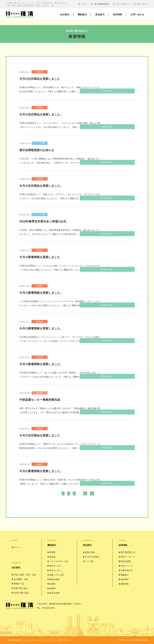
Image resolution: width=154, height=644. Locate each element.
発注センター (55, 566)
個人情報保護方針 (100, 4)
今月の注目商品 (92, 557)
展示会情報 (54, 593)
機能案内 (82, 14)
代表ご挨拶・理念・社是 (25, 575)
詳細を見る (120, 91)
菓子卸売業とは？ (129, 552)
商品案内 (100, 14)
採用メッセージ (128, 557)
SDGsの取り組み (21, 593)
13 (85, 493)
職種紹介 (125, 575)
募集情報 (125, 584)
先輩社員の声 (127, 570)
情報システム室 (57, 575)
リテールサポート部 (59, 561)
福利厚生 (125, 579)
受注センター (55, 570)
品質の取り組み (21, 588)
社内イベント (127, 566)
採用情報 (118, 14)
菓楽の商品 (90, 552)
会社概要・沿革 (21, 579)
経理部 (52, 584)
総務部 (52, 588)
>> (92, 493)
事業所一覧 (19, 584)
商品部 (52, 557)
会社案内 (65, 14)
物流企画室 (54, 579)
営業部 (52, 552)
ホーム (83, 4)
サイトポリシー (121, 4)
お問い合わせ (137, 14)
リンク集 (89, 561)
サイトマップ (141, 4)
